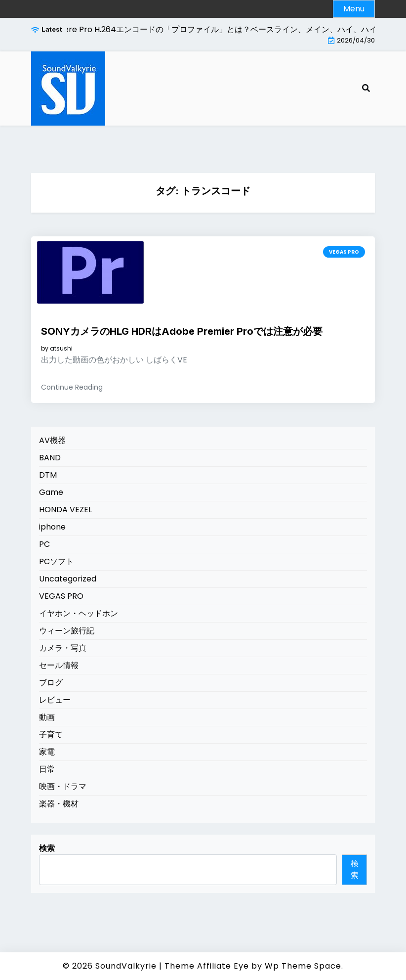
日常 (47, 769)
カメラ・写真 (63, 648)
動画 (47, 717)
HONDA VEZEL (65, 510)
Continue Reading (72, 387)
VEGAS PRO (344, 252)
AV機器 (52, 440)
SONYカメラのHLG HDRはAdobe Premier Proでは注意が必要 (182, 331)
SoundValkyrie (126, 966)
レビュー (55, 700)
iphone (52, 527)
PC (44, 544)
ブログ (51, 683)
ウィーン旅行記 (67, 631)
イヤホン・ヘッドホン (79, 613)
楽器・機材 (59, 804)
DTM (48, 475)
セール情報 (59, 665)
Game (51, 492)
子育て (51, 735)
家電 (47, 752)
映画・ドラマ (63, 786)
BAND (50, 458)
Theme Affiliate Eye (207, 966)
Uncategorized (68, 579)
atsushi (61, 349)
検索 (47, 848)
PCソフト (56, 561)
